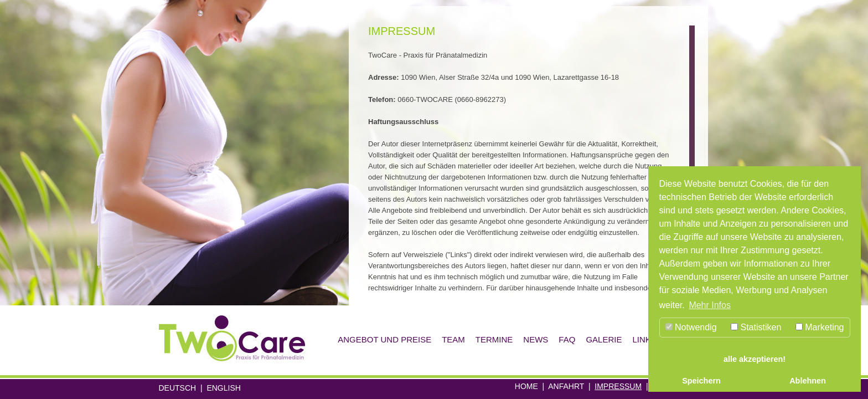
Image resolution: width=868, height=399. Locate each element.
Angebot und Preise (384, 339)
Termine (494, 339)
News (536, 339)
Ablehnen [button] (808, 381)
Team (453, 339)
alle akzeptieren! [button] (755, 359)
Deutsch (178, 388)
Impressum (618, 386)
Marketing (820, 327)
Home (526, 386)
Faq (567, 339)
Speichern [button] (701, 381)
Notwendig (691, 327)
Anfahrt (566, 386)
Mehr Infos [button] (710, 305)
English (223, 388)
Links (644, 339)
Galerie (604, 339)
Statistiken (756, 327)
